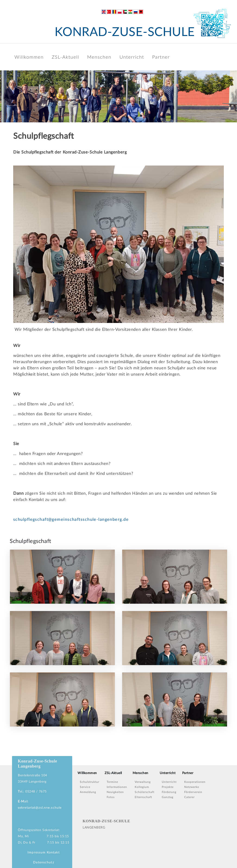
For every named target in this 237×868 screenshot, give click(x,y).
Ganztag (168, 797)
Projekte (168, 787)
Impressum (37, 853)
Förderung (169, 792)
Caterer (189, 797)
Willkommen (29, 57)
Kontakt (53, 853)
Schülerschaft (145, 792)
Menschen (99, 57)
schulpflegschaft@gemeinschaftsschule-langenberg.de (71, 520)
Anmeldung (88, 792)
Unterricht (132, 57)
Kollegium (142, 787)
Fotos (111, 797)
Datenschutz (44, 862)
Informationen (117, 787)
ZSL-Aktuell (65, 57)
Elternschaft (143, 797)
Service (85, 787)
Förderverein (193, 792)
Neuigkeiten (115, 792)
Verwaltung (143, 782)
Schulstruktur (90, 782)
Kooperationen (195, 782)
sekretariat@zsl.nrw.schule (40, 808)
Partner (161, 57)
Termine (112, 782)
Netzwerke (192, 787)
